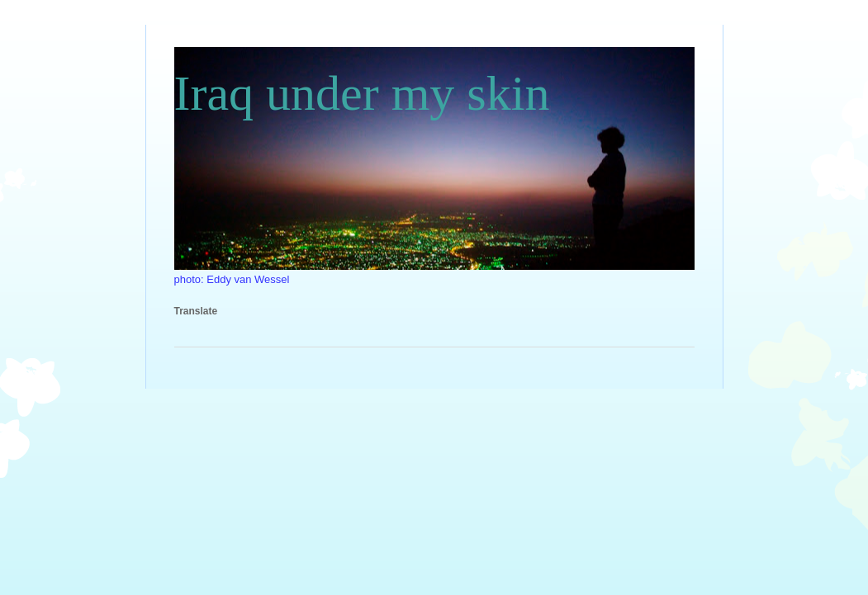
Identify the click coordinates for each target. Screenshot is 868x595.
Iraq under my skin (362, 93)
